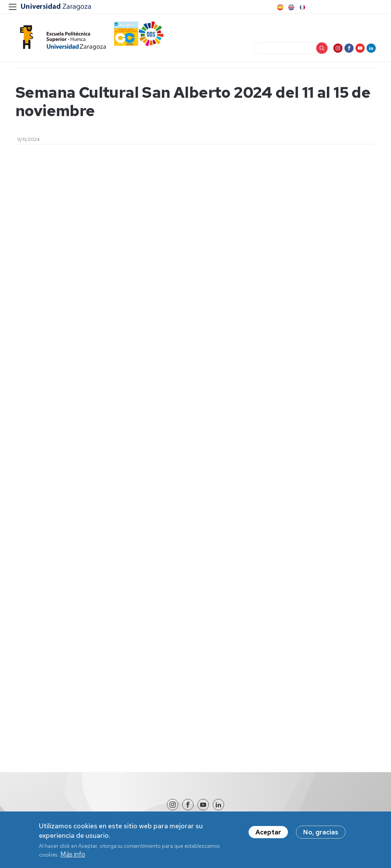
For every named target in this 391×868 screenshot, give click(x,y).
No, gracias (321, 834)
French (302, 7)
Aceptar (268, 834)
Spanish (280, 7)
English (291, 7)
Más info (73, 856)
